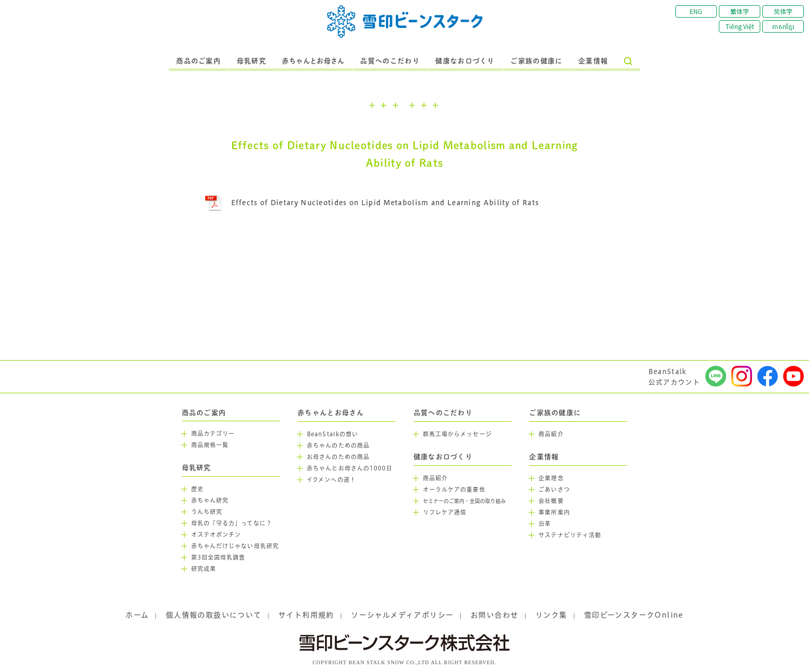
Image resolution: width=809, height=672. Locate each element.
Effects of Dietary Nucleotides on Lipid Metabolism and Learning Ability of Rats (385, 203)
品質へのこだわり (390, 61)
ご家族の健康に (536, 61)
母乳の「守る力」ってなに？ (232, 523)
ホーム (137, 615)
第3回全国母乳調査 (218, 557)
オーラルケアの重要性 (454, 490)
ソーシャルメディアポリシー (402, 615)
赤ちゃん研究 (210, 501)
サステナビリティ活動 (570, 535)
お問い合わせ (494, 615)
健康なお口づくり (465, 61)
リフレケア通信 (445, 512)
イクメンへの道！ (331, 480)
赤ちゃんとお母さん (313, 61)
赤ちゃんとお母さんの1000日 (350, 468)
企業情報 (593, 61)
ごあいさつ (554, 490)
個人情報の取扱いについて (214, 615)
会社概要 (551, 501)
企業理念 (551, 478)
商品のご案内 (198, 61)
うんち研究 (207, 512)
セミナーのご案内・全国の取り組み (464, 501)
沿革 (545, 524)
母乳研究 (252, 61)
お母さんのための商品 (338, 457)
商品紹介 (435, 478)
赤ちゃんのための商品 (338, 446)
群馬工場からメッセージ (457, 434)
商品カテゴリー (213, 434)
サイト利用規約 (306, 615)
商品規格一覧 (210, 445)
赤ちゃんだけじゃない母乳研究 (235, 546)
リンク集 (551, 615)
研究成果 (204, 569)
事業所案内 (554, 512)
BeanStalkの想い (332, 434)
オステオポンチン (216, 535)
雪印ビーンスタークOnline (634, 615)
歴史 (197, 489)
